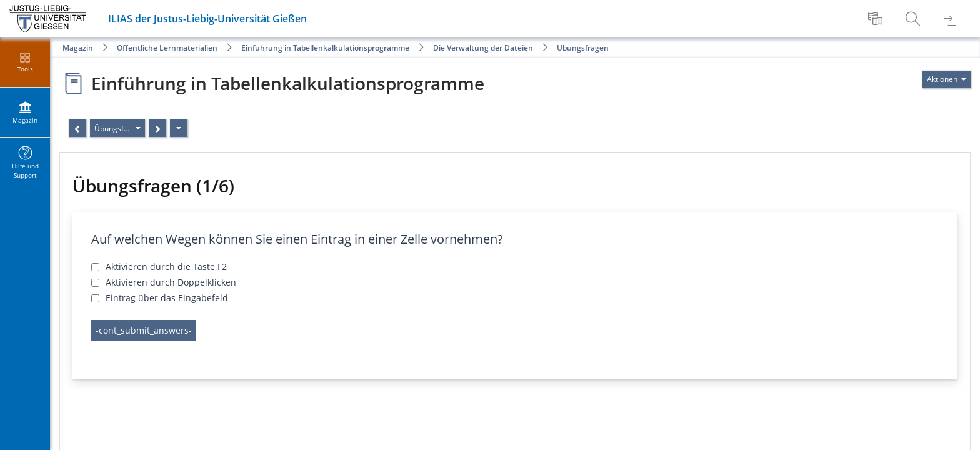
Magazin (78, 48)
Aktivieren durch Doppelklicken (171, 282)
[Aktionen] (179, 128)
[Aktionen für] (947, 79)
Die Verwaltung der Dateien (483, 48)
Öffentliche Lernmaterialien (167, 48)
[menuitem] (877, 19)
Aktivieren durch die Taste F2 (166, 267)
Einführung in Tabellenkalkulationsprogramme (325, 48)
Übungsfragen (583, 48)
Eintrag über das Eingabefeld (167, 298)
